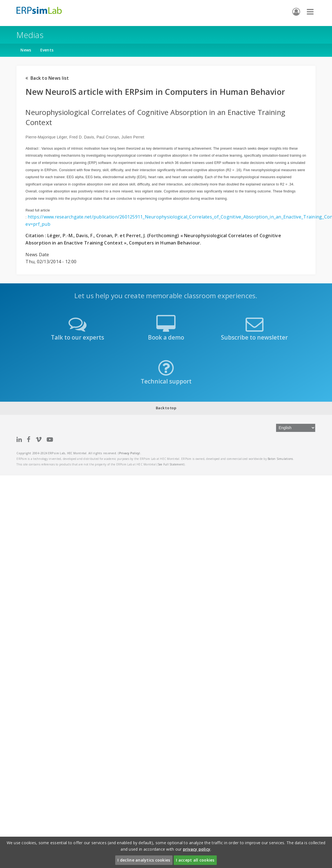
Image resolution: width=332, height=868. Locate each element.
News (26, 50)
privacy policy (197, 849)
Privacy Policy (129, 453)
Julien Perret (133, 137)
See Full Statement (171, 464)
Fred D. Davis (82, 137)
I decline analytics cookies (144, 860)
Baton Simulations (280, 459)
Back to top (166, 408)
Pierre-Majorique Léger (46, 137)
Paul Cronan (108, 137)
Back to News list (47, 78)
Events (47, 50)
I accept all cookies (195, 860)
